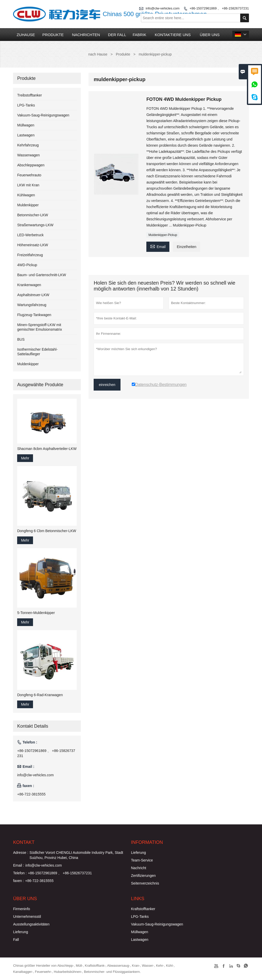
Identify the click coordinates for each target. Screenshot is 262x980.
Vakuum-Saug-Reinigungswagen (43, 115)
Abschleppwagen (31, 165)
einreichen (107, 385)
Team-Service (142, 860)
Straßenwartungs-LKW (35, 225)
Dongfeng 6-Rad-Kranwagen (40, 695)
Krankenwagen (29, 285)
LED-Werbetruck (30, 235)
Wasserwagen (28, 155)
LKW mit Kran (28, 185)
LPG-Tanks (26, 105)
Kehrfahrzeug (28, 145)
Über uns (210, 35)
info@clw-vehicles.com (35, 775)
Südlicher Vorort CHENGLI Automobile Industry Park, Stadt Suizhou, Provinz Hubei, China (76, 855)
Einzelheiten (187, 247)
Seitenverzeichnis (145, 883)
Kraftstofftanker (143, 909)
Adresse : (21, 853)
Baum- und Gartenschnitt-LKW (42, 275)
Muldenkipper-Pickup (163, 235)
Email (158, 246)
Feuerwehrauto (29, 175)
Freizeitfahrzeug (30, 255)
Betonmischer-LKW (33, 215)
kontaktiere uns (173, 35)
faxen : (18, 881)
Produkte (53, 35)
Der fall (117, 35)
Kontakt (24, 842)
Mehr (25, 458)
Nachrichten (86, 35)
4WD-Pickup (27, 265)
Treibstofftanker (30, 95)
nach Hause (98, 54)
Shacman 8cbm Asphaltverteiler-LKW (47, 449)
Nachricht (139, 868)
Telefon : (20, 873)
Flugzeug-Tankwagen (34, 315)
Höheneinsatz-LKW (33, 245)
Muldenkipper (28, 205)
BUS (21, 339)
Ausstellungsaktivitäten (31, 924)
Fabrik (139, 35)
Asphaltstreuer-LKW (33, 295)
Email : (19, 865)
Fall (16, 940)
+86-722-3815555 (31, 794)
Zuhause (26, 35)
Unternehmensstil (27, 917)
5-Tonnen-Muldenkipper (36, 613)
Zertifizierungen (143, 876)
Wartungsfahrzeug (32, 305)
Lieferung (138, 853)
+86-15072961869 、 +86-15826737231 (219, 8)
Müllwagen (26, 125)
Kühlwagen (26, 195)
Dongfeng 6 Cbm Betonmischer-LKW (47, 531)
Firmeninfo (21, 909)
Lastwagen (26, 135)
